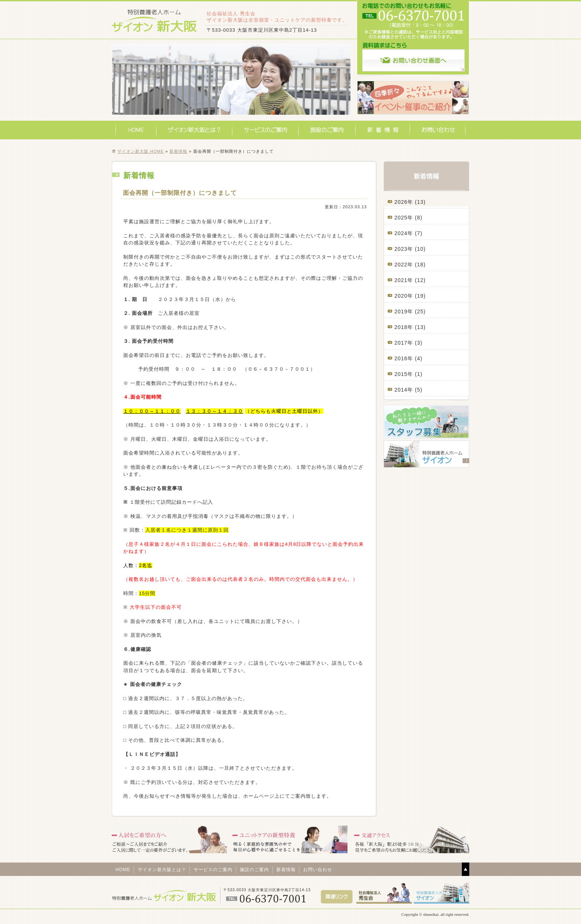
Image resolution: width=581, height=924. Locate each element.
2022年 (404, 265)
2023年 (404, 249)
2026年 (404, 202)
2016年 (404, 358)
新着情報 (383, 130)
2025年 (404, 218)
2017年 (404, 343)
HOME (136, 130)
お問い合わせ (438, 130)
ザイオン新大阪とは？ (194, 130)
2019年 (404, 311)
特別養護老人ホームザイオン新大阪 (155, 20)
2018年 (404, 327)
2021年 (404, 280)
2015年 (404, 374)
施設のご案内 (327, 130)
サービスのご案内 (266, 130)
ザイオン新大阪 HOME (141, 151)
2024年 (404, 233)
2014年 (404, 390)
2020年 (404, 296)
